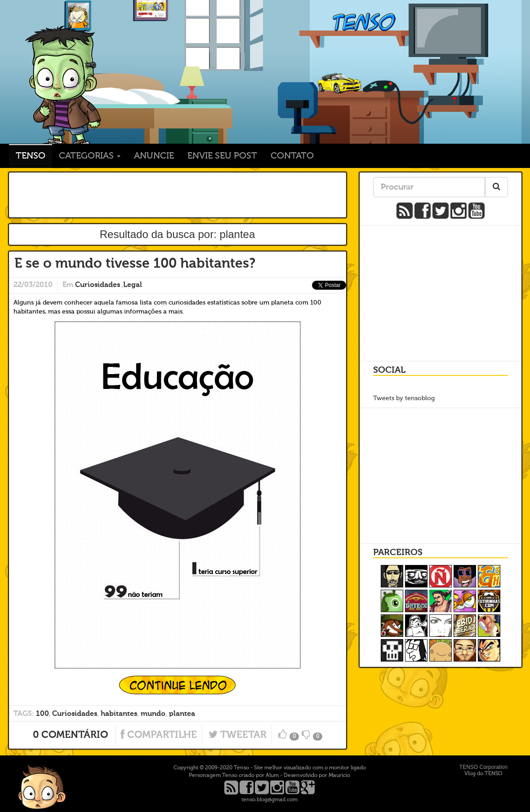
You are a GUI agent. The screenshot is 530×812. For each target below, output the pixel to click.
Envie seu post (222, 156)
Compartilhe (159, 735)
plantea (182, 714)
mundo (153, 714)
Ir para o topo (42, 787)
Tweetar (238, 735)
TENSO (63, 92)
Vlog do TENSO (483, 774)
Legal (133, 285)
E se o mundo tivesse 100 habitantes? (135, 264)
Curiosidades (98, 285)
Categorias (90, 156)
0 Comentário (70, 735)
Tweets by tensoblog (404, 398)
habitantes (119, 714)
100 (42, 714)
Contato (292, 156)
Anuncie (154, 156)
